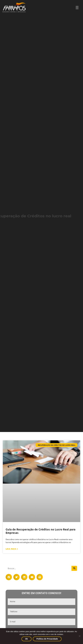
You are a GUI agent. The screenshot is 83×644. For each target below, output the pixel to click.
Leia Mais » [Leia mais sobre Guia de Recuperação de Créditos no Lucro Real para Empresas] (12, 549)
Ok (26, 639)
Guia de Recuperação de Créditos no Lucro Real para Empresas (41, 531)
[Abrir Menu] (77, 7)
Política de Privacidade (47, 639)
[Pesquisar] (74, 568)
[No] (79, 636)
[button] (9, 577)
